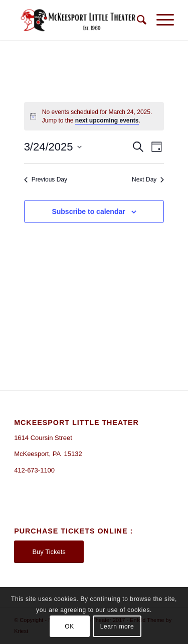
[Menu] (160, 20)
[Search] (137, 20)
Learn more (117, 626)
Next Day (148, 179)
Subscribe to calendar (88, 211)
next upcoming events (107, 120)
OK (69, 626)
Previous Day (46, 179)
